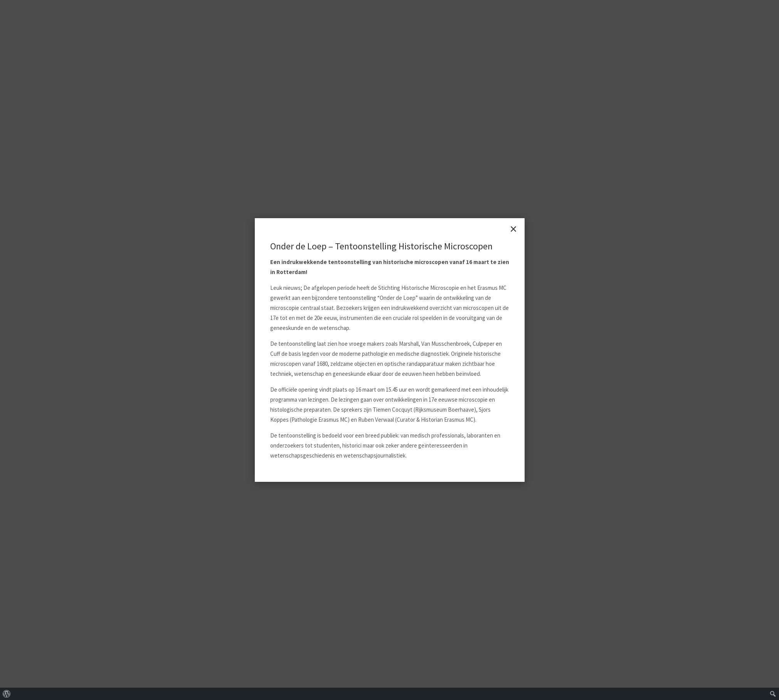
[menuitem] (7, 694)
